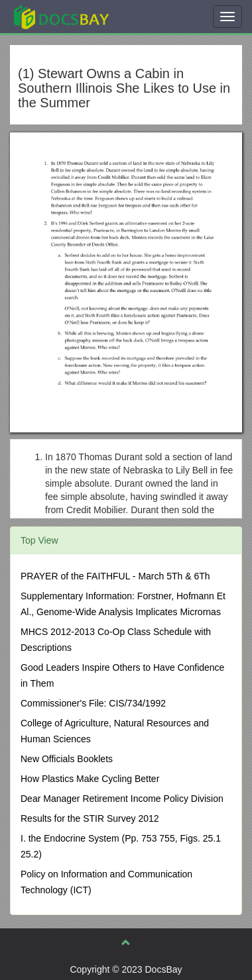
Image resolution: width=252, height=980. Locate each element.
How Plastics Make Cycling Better (90, 779)
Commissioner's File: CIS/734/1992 (93, 703)
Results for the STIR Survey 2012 (90, 818)
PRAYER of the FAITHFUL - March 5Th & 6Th (115, 576)
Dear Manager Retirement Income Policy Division (122, 799)
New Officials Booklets (67, 759)
